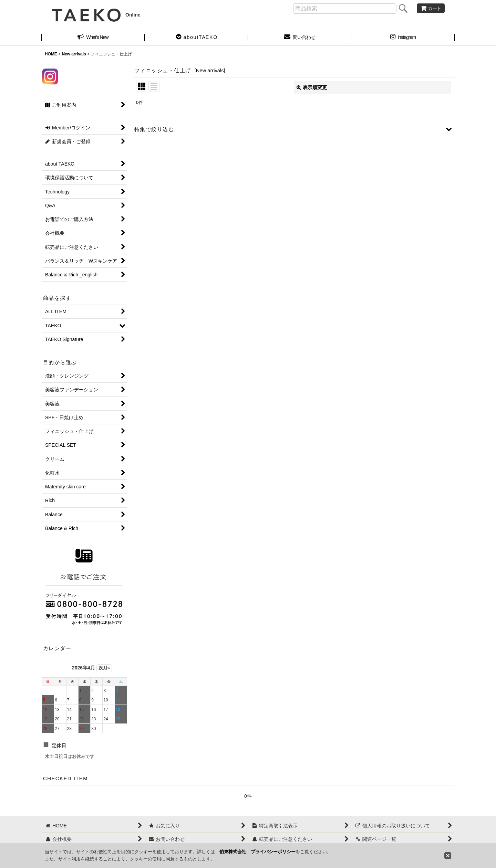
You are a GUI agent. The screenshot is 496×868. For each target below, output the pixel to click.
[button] (196, 38)
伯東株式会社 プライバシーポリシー (257, 852)
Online (96, 15)
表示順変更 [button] (312, 87)
